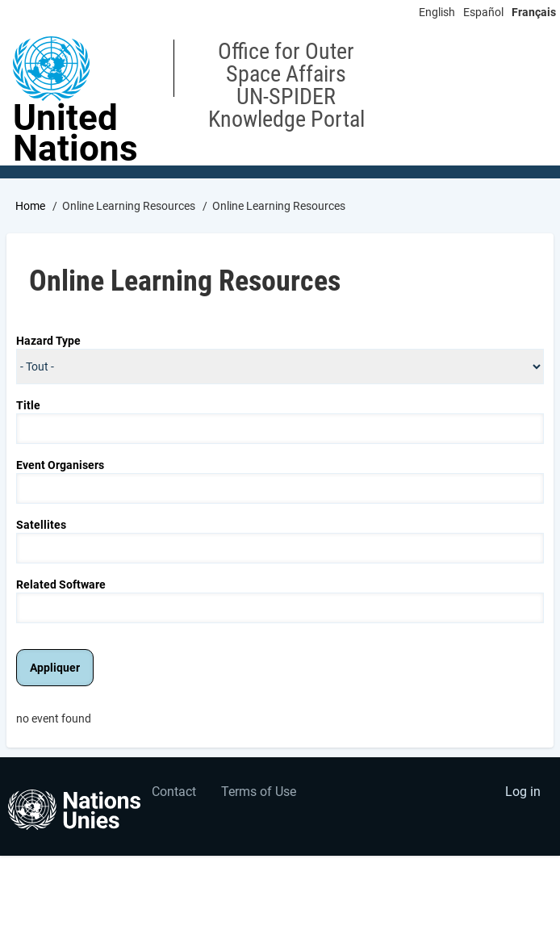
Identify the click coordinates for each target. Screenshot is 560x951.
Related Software (61, 584)
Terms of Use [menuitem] (259, 792)
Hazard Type (48, 341)
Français (534, 12)
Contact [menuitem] (174, 792)
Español (483, 12)
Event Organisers (60, 465)
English (437, 12)
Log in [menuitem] (523, 792)
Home (30, 206)
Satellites (41, 525)
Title (28, 405)
